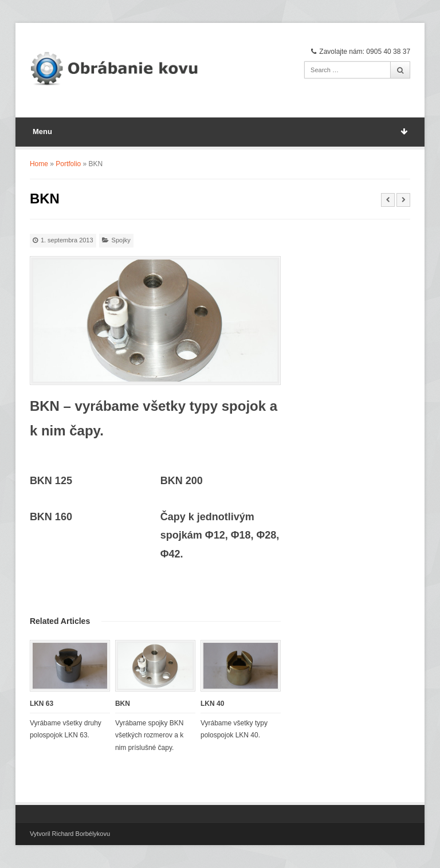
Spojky (121, 240)
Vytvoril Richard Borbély (63, 834)
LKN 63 (42, 704)
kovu (103, 834)
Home (39, 164)
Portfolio (68, 164)
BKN (123, 704)
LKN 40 (212, 704)
